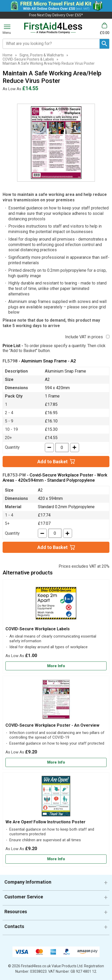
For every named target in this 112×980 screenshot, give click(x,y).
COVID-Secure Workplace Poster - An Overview (52, 725)
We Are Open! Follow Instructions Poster (45, 822)
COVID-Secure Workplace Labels (38, 629)
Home (8, 55)
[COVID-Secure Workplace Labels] (56, 626)
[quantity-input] (62, 448)
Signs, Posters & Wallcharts (42, 55)
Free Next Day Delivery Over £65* (56, 15)
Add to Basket (52, 462)
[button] (56, 884)
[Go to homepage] (53, 28)
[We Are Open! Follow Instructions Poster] (56, 819)
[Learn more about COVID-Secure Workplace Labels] (56, 666)
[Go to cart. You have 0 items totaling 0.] (105, 29)
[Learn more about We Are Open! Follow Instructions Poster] (56, 859)
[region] (56, 604)
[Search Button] (104, 44)
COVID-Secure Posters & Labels (28, 59)
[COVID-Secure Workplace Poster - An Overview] (56, 723)
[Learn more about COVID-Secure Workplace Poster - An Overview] (56, 762)
